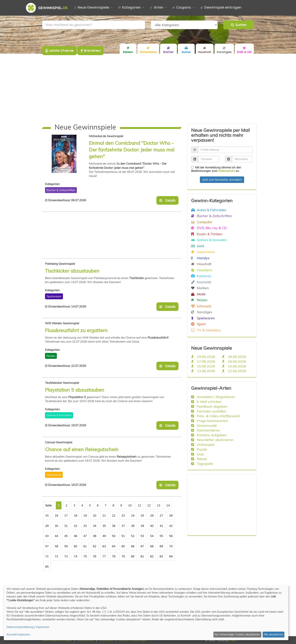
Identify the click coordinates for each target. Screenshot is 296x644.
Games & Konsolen (59, 415)
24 (133, 516)
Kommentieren (206, 430)
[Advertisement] (148, 89)
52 (133, 536)
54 (152, 536)
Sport (198, 324)
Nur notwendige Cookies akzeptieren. (237, 634)
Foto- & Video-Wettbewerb (216, 416)
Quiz (197, 454)
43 (47, 536)
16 (56, 516)
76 (95, 556)
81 (142, 556)
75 (85, 556)
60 (76, 546)
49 (104, 536)
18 (76, 516)
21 (104, 516)
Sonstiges (202, 312)
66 (133, 546)
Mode (198, 294)
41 (161, 526)
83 (161, 556)
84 (171, 556)
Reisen (51, 356)
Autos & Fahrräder (209, 210)
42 (171, 526)
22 (114, 516)
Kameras (201, 276)
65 (123, 546)
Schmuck (201, 306)
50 (114, 536)
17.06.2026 (203, 361)
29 (47, 526)
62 (95, 546)
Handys (200, 258)
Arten (157, 8)
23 (123, 516)
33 (85, 526)
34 (95, 526)
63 (104, 546)
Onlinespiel (203, 444)
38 (133, 526)
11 (139, 505)
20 (95, 516)
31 (66, 526)
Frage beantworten (210, 421)
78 (114, 556)
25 (142, 516)
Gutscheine (54, 475)
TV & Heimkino (206, 330)
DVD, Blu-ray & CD (209, 228)
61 (85, 546)
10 (130, 505)
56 (171, 536)
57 (47, 546)
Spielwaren (54, 296)
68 (152, 546)
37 (123, 526)
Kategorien (129, 8)
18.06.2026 (234, 357)
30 (56, 526)
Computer (202, 222)
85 (47, 567)
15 (47, 516)
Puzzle (199, 449)
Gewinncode (204, 425)
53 (142, 536)
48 (95, 536)
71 (47, 556)
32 (76, 526)
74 (76, 556)
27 (161, 516)
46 (76, 536)
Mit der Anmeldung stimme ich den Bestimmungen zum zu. (216, 169)
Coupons (182, 8)
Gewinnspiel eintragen (221, 8)
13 (158, 505)
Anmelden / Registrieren (213, 397)
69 (161, 546)
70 (171, 546)
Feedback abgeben (209, 406)
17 (66, 516)
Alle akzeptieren (273, 634)
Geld (198, 246)
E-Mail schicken (206, 402)
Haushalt (201, 264)
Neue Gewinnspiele (92, 8)
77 (104, 556)
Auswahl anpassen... (19, 634)
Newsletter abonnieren (212, 440)
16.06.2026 (234, 361)
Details (167, 200)
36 (114, 526)
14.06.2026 (234, 366)
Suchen (239, 25)
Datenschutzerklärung (20, 627)
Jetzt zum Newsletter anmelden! (222, 180)
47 (85, 536)
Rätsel (199, 459)
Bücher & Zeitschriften (61, 190)
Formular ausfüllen (209, 411)
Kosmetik (201, 282)
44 (56, 536)
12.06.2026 (234, 371)
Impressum (42, 627)
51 (123, 536)
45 (66, 536)
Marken (200, 288)
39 (142, 526)
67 (142, 546)
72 (56, 556)
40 (152, 526)
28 (171, 516)
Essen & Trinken (207, 234)
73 (66, 556)
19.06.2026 (203, 357)
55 (161, 536)
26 (152, 516)
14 (168, 505)
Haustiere (202, 270)
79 (123, 556)
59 (66, 546)
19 (85, 516)
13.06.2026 (203, 371)
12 (149, 505)
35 (104, 526)
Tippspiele (202, 464)
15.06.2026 (203, 366)
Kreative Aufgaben (209, 435)
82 (152, 556)
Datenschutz (226, 171)
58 (56, 546)
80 (133, 556)
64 (114, 546)
